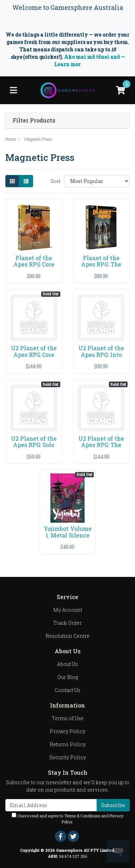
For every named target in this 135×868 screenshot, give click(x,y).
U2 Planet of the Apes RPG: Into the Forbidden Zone (101, 358)
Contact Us (67, 690)
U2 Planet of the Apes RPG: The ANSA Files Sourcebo (101, 448)
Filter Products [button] (34, 121)
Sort (55, 181)
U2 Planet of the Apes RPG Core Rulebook (34, 355)
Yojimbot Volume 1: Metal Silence (68, 532)
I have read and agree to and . (68, 819)
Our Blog (68, 677)
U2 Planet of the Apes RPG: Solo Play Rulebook (34, 445)
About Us (67, 664)
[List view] (26, 181)
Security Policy (68, 757)
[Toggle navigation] (13, 90)
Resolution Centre (67, 636)
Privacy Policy (67, 731)
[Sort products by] (97, 181)
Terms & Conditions (82, 816)
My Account (68, 610)
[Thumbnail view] (12, 181)
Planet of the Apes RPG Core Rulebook (34, 265)
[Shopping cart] (121, 90)
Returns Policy (68, 744)
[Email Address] (51, 805)
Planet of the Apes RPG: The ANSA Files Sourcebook (101, 268)
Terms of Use (68, 718)
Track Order (67, 623)
